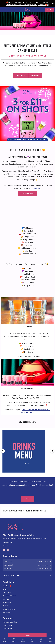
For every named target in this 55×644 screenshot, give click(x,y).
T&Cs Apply (37, 188)
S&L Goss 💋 (7, 586)
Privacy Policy (7, 625)
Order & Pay (7, 593)
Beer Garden (7, 602)
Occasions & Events (9, 596)
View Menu (35, 76)
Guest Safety (7, 612)
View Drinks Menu (28, 194)
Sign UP (5, 589)
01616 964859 (7, 543)
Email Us (6, 546)
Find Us (27, 636)
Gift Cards (6, 599)
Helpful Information (9, 609)
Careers (5, 606)
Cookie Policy (7, 629)
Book (49, 10)
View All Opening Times (12, 575)
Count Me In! (20, 76)
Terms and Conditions (10, 622)
